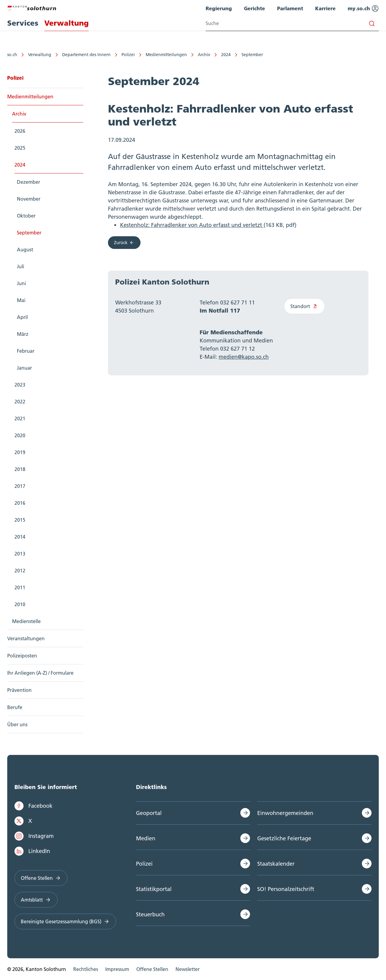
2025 (20, 148)
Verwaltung (40, 55)
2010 (20, 604)
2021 (20, 418)
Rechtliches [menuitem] (86, 969)
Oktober (26, 216)
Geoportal (149, 813)
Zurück (124, 243)
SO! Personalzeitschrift (286, 889)
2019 (20, 452)
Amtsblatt (36, 900)
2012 (20, 571)
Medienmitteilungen (166, 55)
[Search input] (292, 23)
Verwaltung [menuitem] (66, 23)
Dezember (28, 182)
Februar (26, 351)
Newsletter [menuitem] (188, 969)
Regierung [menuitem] (219, 8)
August (25, 250)
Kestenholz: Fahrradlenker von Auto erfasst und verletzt (192, 225)
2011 (20, 587)
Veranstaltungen (26, 638)
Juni (21, 283)
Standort (304, 306)
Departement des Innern (86, 55)
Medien (146, 838)
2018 (20, 469)
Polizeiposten (22, 656)
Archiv (204, 55)
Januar (24, 368)
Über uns (17, 724)
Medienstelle (26, 621)
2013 (20, 554)
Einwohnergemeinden (285, 813)
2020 (20, 435)
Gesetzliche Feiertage (284, 838)
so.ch (12, 55)
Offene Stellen (41, 878)
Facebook (33, 806)
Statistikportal (154, 889)
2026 (20, 131)
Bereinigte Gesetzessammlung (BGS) (65, 921)
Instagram (34, 836)
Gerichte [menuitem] (255, 8)
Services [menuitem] (23, 23)
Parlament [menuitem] (290, 8)
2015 (20, 520)
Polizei (128, 55)
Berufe (15, 707)
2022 (20, 402)
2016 (20, 503)
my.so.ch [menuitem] (363, 8)
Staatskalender (276, 864)
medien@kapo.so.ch (244, 357)
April (22, 317)
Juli (21, 266)
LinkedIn (32, 851)
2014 (20, 537)
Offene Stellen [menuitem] (152, 969)
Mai (21, 300)
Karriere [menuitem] (325, 8)
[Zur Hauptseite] (32, 7)
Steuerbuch (150, 914)
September (252, 55)
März (23, 334)
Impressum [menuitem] (117, 969)
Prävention (19, 690)
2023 (20, 385)
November (29, 199)
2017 (20, 486)
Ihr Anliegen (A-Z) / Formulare (40, 673)
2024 (226, 55)
